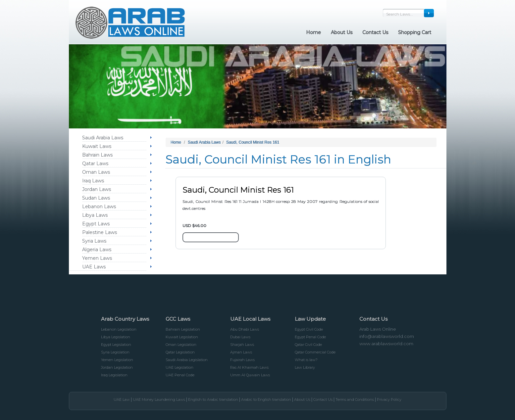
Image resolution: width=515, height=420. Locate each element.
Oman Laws (96, 172)
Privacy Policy (389, 399)
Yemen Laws (97, 258)
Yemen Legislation (117, 360)
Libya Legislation (116, 337)
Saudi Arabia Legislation (187, 360)
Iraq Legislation (114, 375)
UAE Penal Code (180, 375)
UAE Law (122, 399)
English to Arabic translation (213, 399)
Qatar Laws (95, 163)
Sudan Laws (96, 198)
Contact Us (323, 399)
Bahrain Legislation (183, 329)
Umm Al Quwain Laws (250, 375)
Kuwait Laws (97, 146)
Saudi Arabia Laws (103, 138)
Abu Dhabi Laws (245, 329)
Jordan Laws (97, 189)
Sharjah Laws (242, 345)
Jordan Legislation (117, 367)
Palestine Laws (100, 232)
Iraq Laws (93, 181)
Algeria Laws (97, 250)
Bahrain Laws (97, 155)
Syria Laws (94, 241)
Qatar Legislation (180, 352)
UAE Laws (94, 267)
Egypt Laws (96, 224)
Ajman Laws (241, 352)
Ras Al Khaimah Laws (249, 367)
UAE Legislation (180, 367)
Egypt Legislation (116, 345)
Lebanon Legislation (119, 329)
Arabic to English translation (266, 399)
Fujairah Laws (242, 360)
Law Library (305, 367)
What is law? (306, 360)
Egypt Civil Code (309, 329)
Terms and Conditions (355, 399)
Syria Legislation (115, 352)
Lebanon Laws (99, 207)
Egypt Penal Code (310, 337)
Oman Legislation (181, 345)
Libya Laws (95, 215)
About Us (302, 399)
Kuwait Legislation (182, 337)
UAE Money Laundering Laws (159, 399)
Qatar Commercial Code (315, 352)
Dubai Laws (240, 337)
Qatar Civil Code (308, 345)
